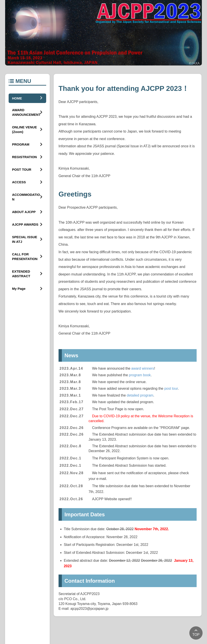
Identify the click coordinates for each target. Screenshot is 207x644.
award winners (143, 368)
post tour (171, 388)
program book (140, 375)
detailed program (140, 395)
